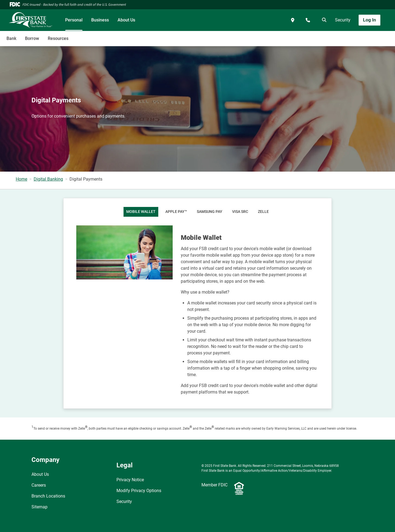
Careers (39, 485)
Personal (74, 20)
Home (21, 179)
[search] (323, 20)
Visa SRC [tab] (240, 212)
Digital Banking (48, 179)
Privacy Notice (130, 480)
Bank (11, 38)
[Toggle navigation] (352, 36)
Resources (58, 38)
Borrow (32, 38)
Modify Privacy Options (139, 491)
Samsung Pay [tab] (210, 212)
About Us (126, 20)
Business (100, 20)
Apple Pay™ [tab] (176, 212)
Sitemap (39, 507)
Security (343, 20)
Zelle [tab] (263, 212)
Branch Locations (48, 496)
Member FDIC (214, 485)
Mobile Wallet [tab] (141, 212)
